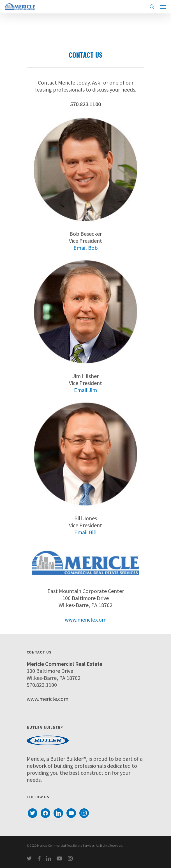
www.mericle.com (86, 620)
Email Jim (85, 390)
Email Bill (85, 532)
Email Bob (86, 248)
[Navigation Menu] (163, 7)
